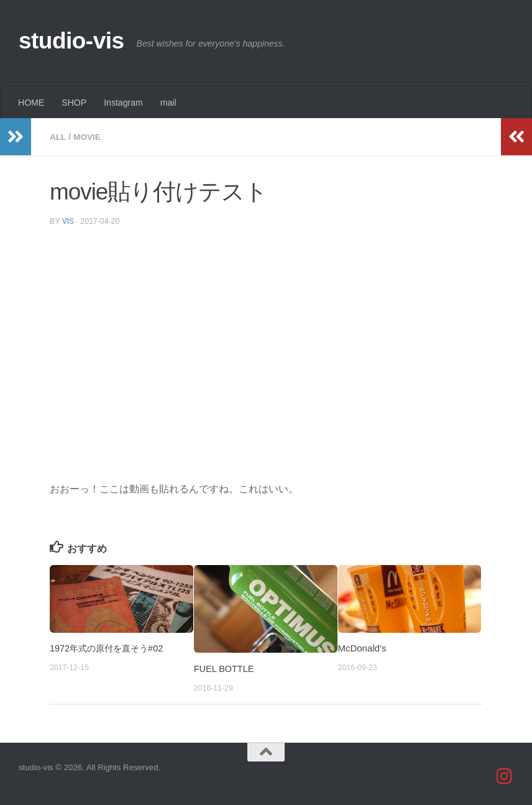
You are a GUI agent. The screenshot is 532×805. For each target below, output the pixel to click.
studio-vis (71, 41)
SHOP (74, 103)
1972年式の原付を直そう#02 (110, 647)
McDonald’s (362, 647)
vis (68, 221)
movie (88, 137)
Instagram (123, 103)
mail (168, 103)
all (58, 137)
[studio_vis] (505, 776)
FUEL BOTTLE (225, 668)
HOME (31, 103)
